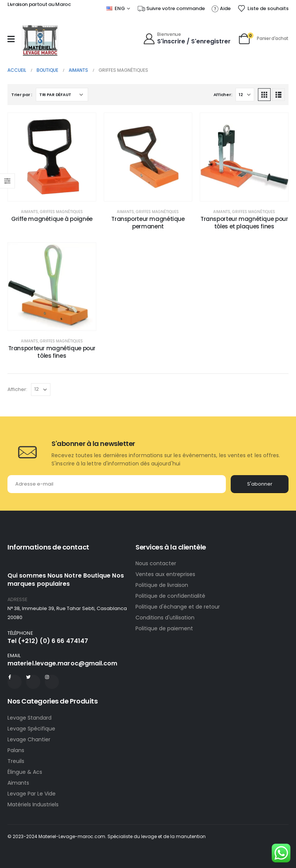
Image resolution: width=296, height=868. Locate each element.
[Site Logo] (40, 41)
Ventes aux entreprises (165, 574)
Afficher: (223, 95)
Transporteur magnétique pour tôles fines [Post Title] (52, 352)
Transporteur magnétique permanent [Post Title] (148, 223)
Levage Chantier (29, 739)
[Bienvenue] (187, 38)
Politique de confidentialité (170, 596)
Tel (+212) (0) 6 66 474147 (48, 641)
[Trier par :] (62, 95)
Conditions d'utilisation (165, 618)
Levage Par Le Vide (32, 794)
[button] (264, 95)
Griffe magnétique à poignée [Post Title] (52, 219)
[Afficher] (245, 95)
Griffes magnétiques (61, 212)
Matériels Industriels (33, 804)
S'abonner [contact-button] (260, 484)
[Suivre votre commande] (171, 9)
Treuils (16, 761)
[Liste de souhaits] (263, 9)
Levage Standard (29, 718)
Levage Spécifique (31, 729)
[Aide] (221, 9)
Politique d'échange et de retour (178, 607)
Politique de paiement (164, 628)
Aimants (29, 212)
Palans (16, 750)
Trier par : (22, 95)
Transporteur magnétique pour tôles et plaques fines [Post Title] (244, 223)
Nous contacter (157, 563)
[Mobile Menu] (11, 39)
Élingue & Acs (25, 772)
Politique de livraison (162, 585)
